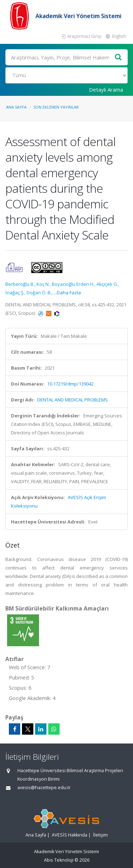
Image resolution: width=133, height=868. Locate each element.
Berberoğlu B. (20, 284)
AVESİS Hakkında (70, 835)
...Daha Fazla (67, 293)
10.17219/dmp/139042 (70, 384)
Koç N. (43, 284)
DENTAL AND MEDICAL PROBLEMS (73, 400)
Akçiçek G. (107, 284)
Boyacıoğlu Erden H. (73, 284)
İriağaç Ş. (15, 293)
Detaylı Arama (106, 89)
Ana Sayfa (16, 107)
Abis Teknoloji (59, 860)
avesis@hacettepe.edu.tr (44, 788)
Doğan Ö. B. (39, 293)
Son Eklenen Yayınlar (56, 107)
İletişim (100, 835)
